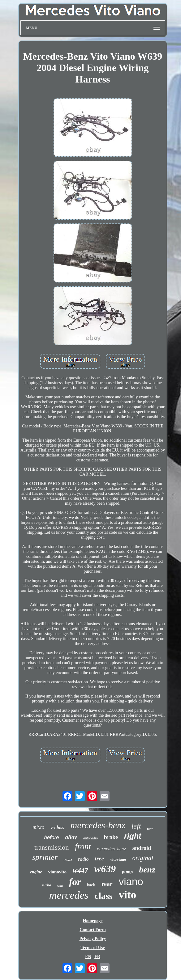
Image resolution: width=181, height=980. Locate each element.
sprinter (45, 857)
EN (88, 957)
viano (131, 882)
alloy (71, 837)
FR (97, 957)
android (142, 848)
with (60, 886)
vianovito (57, 872)
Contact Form (93, 930)
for (75, 882)
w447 (80, 870)
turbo (47, 885)
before (51, 837)
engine (36, 872)
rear (107, 884)
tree (100, 858)
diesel (68, 860)
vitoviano (118, 859)
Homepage (93, 921)
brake (111, 837)
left (136, 826)
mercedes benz (112, 849)
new (150, 829)
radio (83, 859)
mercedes (69, 895)
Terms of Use (93, 948)
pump (127, 872)
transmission (52, 847)
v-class (57, 827)
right (133, 836)
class (104, 896)
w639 (105, 869)
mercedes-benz (98, 825)
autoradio (90, 838)
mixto (38, 827)
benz (147, 870)
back (91, 885)
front (83, 846)
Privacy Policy (93, 939)
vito (127, 895)
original (143, 858)
